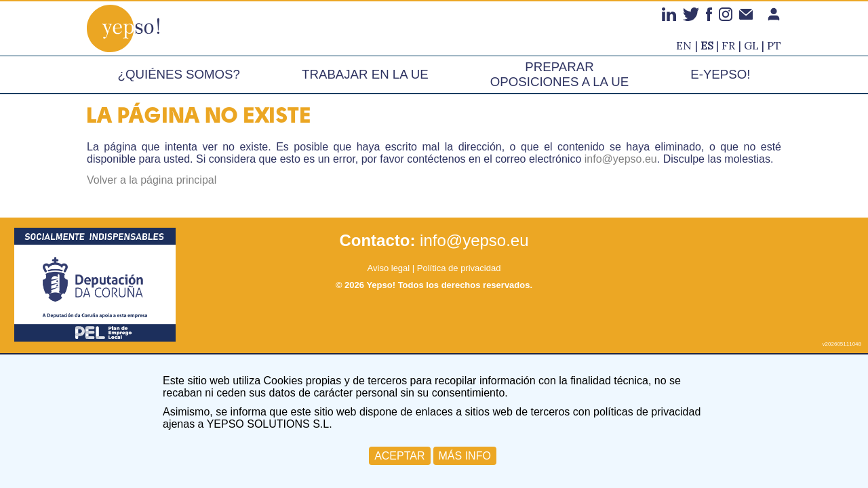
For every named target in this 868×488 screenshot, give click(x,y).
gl (751, 45)
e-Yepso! (720, 74)
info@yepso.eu (621, 159)
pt (774, 45)
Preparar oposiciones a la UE (559, 74)
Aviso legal (389, 268)
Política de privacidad (459, 268)
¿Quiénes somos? (179, 74)
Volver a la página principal (152, 180)
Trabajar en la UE (365, 74)
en (684, 45)
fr (728, 45)
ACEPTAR (399, 456)
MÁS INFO (465, 456)
